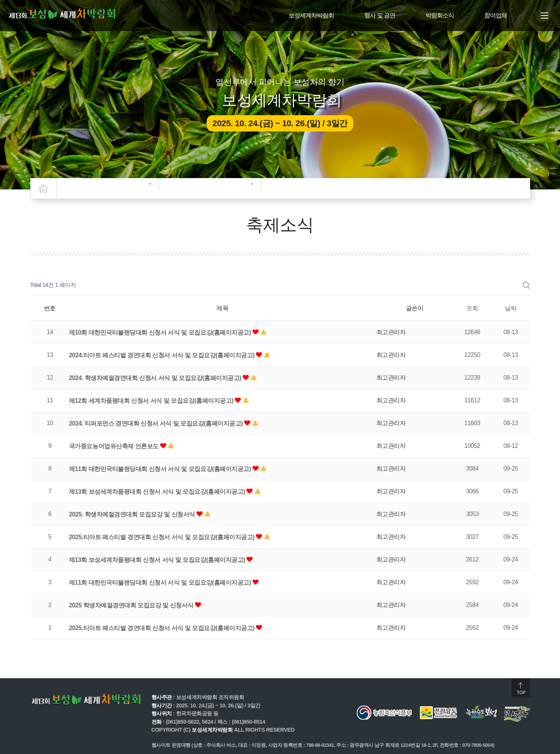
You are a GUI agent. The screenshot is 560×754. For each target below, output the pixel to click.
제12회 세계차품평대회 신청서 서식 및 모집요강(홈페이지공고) (152, 401)
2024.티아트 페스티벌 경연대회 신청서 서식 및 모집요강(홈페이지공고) (162, 355)
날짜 (511, 308)
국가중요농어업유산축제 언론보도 (115, 446)
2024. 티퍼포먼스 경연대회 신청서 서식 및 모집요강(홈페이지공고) (157, 423)
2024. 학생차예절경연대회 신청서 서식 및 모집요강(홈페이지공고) (156, 378)
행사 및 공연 (380, 15)
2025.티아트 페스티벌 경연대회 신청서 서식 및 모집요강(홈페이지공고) (162, 537)
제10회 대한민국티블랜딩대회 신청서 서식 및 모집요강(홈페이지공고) (161, 332)
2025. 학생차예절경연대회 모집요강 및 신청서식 (133, 514)
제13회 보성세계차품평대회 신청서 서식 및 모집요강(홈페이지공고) (158, 492)
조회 (472, 308)
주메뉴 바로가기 (0, 0)
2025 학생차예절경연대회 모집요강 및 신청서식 (132, 605)
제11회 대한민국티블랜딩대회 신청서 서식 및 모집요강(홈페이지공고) (161, 469)
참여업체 (496, 15)
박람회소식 (440, 15)
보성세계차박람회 (311, 15)
